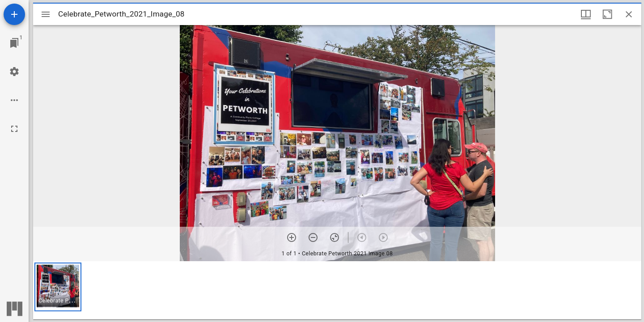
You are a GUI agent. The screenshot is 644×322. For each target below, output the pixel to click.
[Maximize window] (607, 14)
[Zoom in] (292, 237)
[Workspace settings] (14, 72)
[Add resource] (14, 14)
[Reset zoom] (335, 237)
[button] (58, 287)
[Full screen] (14, 129)
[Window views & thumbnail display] (586, 14)
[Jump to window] (14, 43)
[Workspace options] (14, 100)
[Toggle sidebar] (46, 14)
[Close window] (629, 14)
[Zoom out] (313, 237)
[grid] (337, 290)
